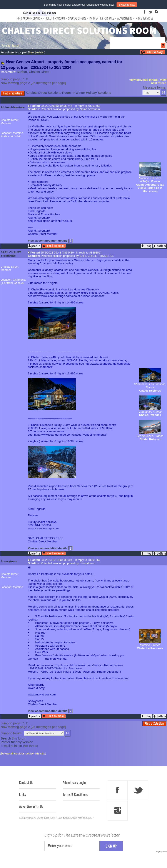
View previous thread (143, 80)
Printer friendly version (17, 742)
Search (15, 46)
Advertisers (125, 18)
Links (23, 794)
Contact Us (26, 782)
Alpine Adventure (13, 107)
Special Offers (77, 18)
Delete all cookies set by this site (23, 754)
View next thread (159, 81)
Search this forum (13, 738)
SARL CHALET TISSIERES (11, 254)
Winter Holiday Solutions (93, 93)
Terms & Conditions (75, 794)
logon (32, 52)
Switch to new (127, 5)
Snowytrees (9, 561)
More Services (144, 18)
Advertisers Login (74, 782)
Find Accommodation (29, 18)
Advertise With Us (31, 806)
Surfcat (22, 72)
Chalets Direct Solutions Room (48, 93)
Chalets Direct (39, 72)
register (40, 52)
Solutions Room (55, 18)
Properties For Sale (102, 18)
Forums (6, 46)
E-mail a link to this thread (19, 746)
